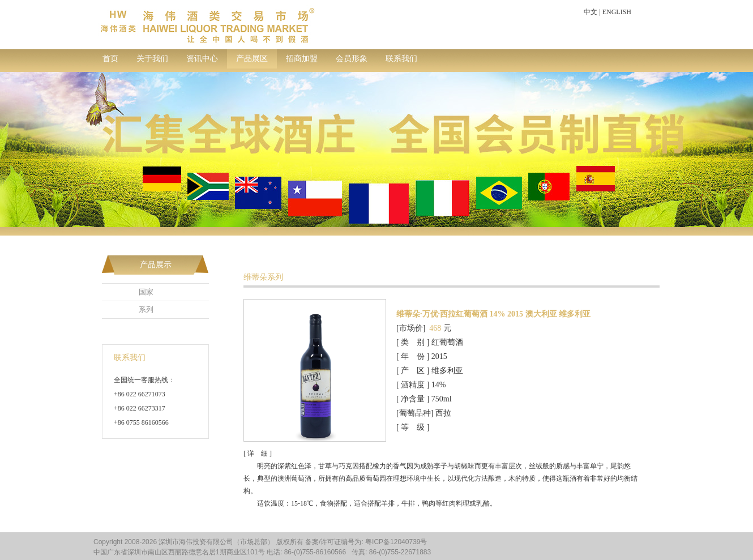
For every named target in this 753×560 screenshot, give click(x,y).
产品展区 (252, 59)
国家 (146, 292)
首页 (110, 59)
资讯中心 (202, 59)
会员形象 (352, 59)
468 (435, 328)
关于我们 (152, 59)
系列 (146, 309)
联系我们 (401, 59)
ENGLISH (617, 12)
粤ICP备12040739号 (396, 542)
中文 (591, 12)
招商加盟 (302, 59)
